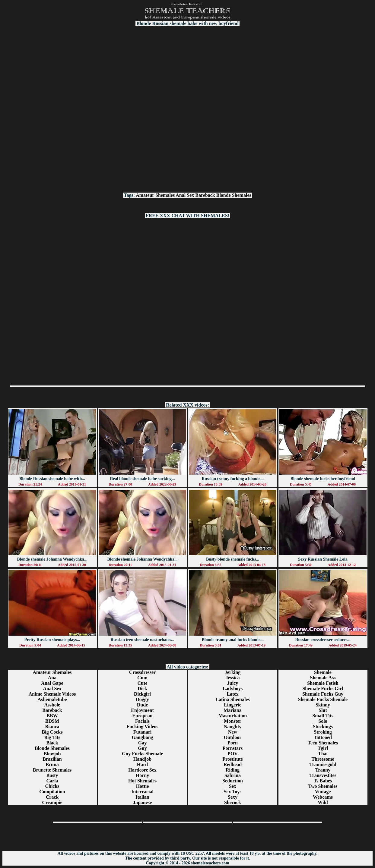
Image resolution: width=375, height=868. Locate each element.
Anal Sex (185, 195)
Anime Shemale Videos (52, 694)
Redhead (233, 764)
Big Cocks (52, 732)
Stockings (323, 726)
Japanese (142, 802)
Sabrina (233, 775)
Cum (142, 678)
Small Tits (323, 716)
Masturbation (233, 716)
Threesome (323, 759)
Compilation (52, 792)
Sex (233, 786)
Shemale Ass (323, 678)
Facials (142, 721)
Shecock (233, 802)
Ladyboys (233, 689)
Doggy (142, 699)
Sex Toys (232, 792)
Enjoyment (142, 710)
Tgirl (323, 748)
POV (233, 754)
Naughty (233, 726)
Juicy (233, 683)
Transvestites (323, 775)
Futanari (142, 732)
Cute (143, 683)
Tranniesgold (323, 764)
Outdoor (233, 737)
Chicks (52, 786)
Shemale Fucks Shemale (323, 699)
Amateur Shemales (155, 195)
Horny (142, 775)
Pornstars (233, 748)
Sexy (233, 797)
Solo (323, 721)
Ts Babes (323, 781)
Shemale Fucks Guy (323, 694)
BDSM (52, 721)
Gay (142, 743)
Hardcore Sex (142, 770)
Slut (323, 710)
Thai (323, 754)
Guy (142, 748)
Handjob (142, 759)
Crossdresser (142, 672)
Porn (233, 743)
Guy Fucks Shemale (142, 754)
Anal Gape (52, 683)
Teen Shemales (323, 743)
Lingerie (233, 705)
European (142, 716)
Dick (142, 689)
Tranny (323, 770)
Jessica (232, 678)
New (233, 732)
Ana (52, 678)
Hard (142, 764)
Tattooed (323, 737)
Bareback (205, 195)
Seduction (233, 781)
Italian (142, 797)
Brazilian (52, 759)
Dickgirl (142, 694)
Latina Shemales (232, 699)
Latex (232, 694)
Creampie (52, 802)
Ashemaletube (52, 699)
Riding (233, 770)
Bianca (52, 726)
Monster (233, 721)
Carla (52, 781)
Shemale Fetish (323, 683)
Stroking (323, 732)
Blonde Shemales (234, 195)
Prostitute (232, 759)
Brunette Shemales (52, 770)
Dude (142, 705)
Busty (52, 775)
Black (52, 743)
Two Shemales (323, 786)
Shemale (323, 672)
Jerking (233, 672)
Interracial (142, 792)
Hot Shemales (142, 781)
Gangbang (142, 737)
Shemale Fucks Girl (323, 689)
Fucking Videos (142, 726)
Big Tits (52, 737)
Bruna (52, 764)
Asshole (52, 705)
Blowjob (52, 754)
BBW (52, 716)
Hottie (143, 786)
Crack (52, 797)
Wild (323, 802)
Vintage (323, 792)
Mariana (233, 710)
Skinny (323, 705)
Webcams (323, 797)
